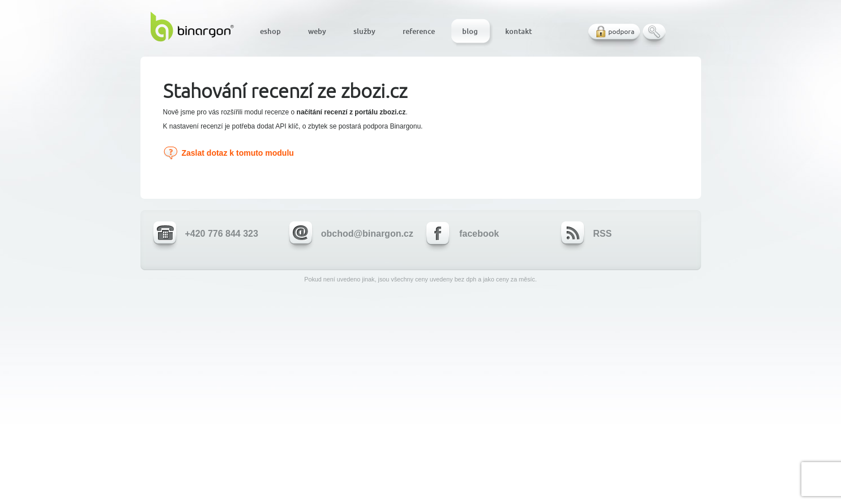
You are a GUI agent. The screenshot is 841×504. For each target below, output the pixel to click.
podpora (621, 31)
